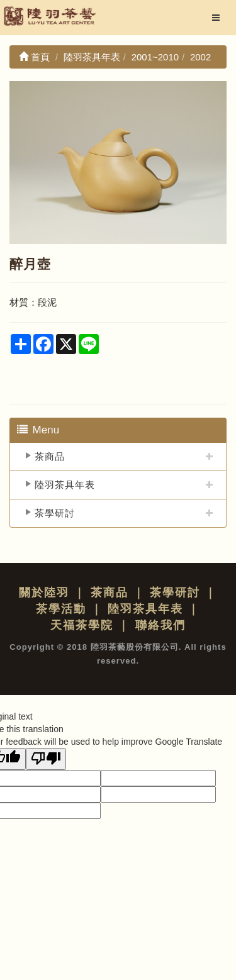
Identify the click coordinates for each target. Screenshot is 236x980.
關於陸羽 (44, 593)
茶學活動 (61, 609)
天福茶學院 (82, 625)
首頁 (34, 57)
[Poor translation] (46, 759)
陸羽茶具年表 (65, 485)
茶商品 (50, 456)
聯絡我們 (160, 625)
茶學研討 (55, 513)
